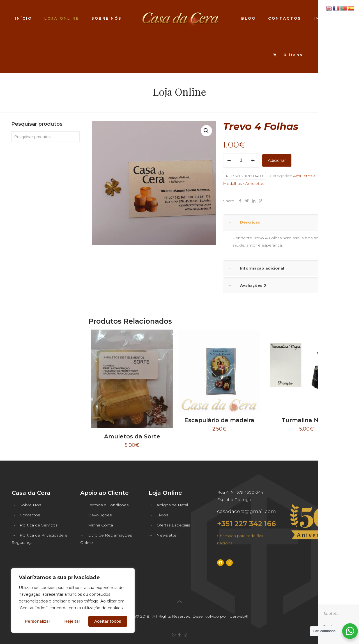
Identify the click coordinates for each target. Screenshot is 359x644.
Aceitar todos (108, 621)
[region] (73, 601)
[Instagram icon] (186, 635)
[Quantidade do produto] (241, 160)
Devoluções (100, 515)
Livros (162, 515)
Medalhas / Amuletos (244, 183)
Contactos (30, 515)
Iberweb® (238, 616)
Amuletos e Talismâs (313, 176)
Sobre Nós (30, 505)
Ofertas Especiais (173, 525)
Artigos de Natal (172, 505)
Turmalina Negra (307, 420)
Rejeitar (72, 621)
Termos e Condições (108, 505)
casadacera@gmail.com (247, 511)
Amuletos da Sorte (132, 436)
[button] (206, 131)
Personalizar (37, 621)
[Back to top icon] (179, 602)
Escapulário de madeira (219, 420)
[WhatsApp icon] (174, 635)
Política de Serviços (39, 525)
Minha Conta (101, 525)
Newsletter (167, 535)
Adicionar (277, 160)
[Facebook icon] (180, 635)
